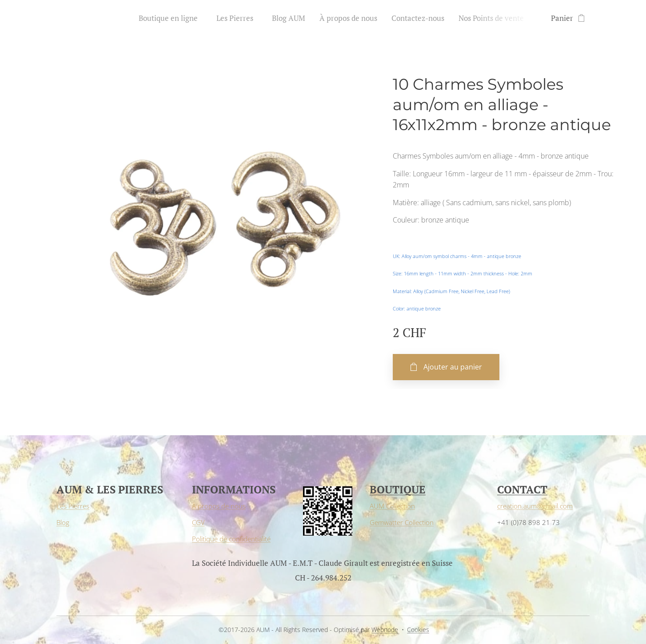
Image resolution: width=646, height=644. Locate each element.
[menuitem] (173, 18)
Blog (63, 522)
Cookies (418, 630)
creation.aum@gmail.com (535, 506)
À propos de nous (219, 506)
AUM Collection (392, 506)
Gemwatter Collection (402, 522)
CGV (198, 522)
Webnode (385, 630)
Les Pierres (73, 506)
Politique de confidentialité (231, 539)
